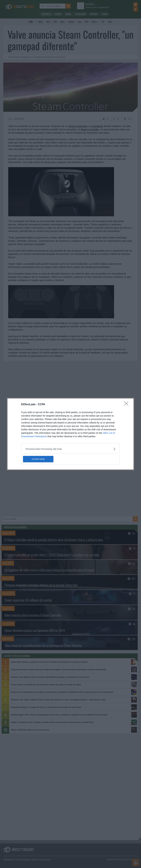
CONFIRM (39, 459)
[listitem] (70, 449)
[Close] (127, 405)
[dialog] (70, 434)
